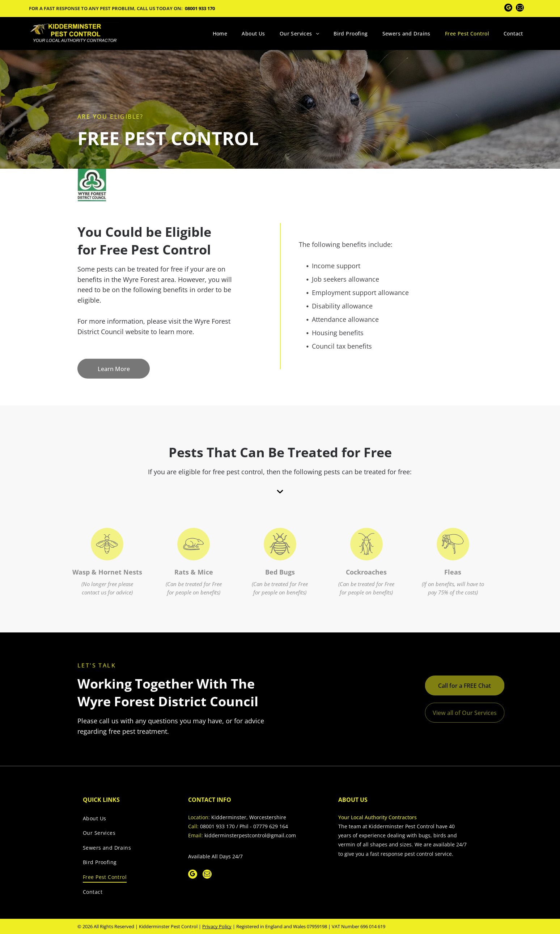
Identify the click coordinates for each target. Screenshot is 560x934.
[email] (520, 9)
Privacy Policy (217, 926)
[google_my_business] (508, 9)
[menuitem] (220, 33)
